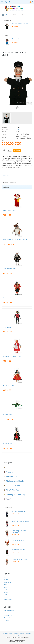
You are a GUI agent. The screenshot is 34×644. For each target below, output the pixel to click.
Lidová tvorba (8, 582)
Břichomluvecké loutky (14, 481)
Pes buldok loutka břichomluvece (15, 240)
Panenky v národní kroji (14, 495)
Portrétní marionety (13, 499)
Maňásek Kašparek (10, 210)
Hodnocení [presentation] (6, 187)
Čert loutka (7, 327)
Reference (28, 633)
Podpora (5, 633)
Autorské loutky (11, 476)
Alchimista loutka (9, 269)
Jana (5, 587)
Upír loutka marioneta (19, 512)
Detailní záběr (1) (17, 108)
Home (3, 15)
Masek (6, 577)
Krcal (17, 129)
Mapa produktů (8, 615)
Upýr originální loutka (18, 550)
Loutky (8, 467)
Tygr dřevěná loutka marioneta (18, 541)
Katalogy (17, 635)
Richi (5, 585)
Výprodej (6, 620)
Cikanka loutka (9, 386)
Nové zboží (7, 618)
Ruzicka (6, 597)
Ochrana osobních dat (19, 633)
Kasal (5, 590)
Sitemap (6, 613)
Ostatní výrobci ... (9, 599)
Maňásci (8, 15)
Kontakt (11, 633)
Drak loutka (7, 415)
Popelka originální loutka (20, 559)
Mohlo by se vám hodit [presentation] (10, 183)
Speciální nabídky (9, 610)
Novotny (6, 592)
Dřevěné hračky (11, 490)
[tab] (17, 183)
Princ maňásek (17, 39)
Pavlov (6, 580)
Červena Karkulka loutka (12, 356)
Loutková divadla (12, 486)
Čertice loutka (8, 298)
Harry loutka (8, 444)
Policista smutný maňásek (20, 24)
